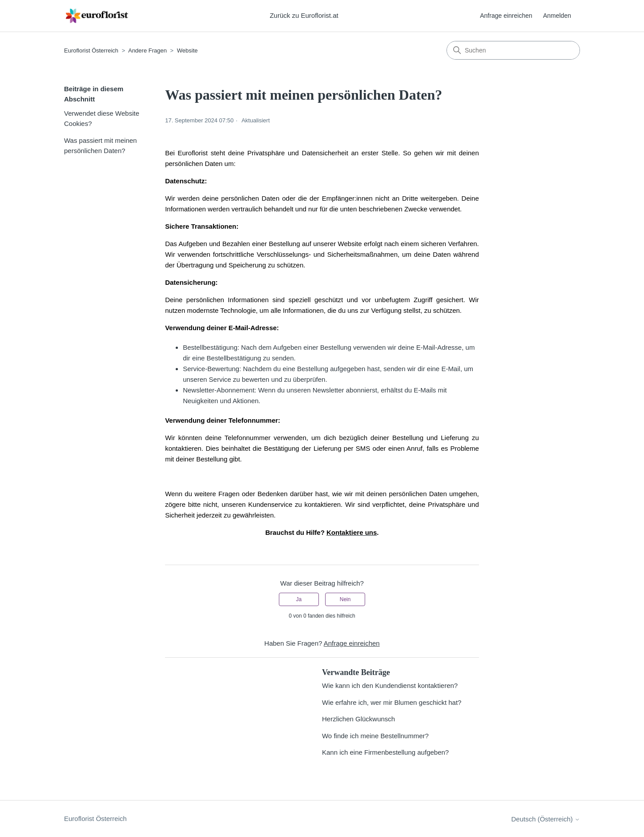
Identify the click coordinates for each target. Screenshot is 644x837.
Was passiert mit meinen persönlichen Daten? (101, 146)
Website (187, 51)
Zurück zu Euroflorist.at (304, 15)
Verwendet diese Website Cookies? (102, 118)
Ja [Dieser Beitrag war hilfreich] (299, 599)
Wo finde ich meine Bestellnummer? (375, 736)
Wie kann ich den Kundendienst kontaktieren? (390, 685)
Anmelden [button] (557, 16)
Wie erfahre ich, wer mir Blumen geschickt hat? (392, 702)
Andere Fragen (148, 51)
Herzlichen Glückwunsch (358, 719)
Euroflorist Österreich (91, 51)
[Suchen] (513, 50)
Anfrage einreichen (506, 16)
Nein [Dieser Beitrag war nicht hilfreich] (345, 599)
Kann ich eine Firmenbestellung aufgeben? (385, 752)
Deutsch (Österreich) (545, 819)
